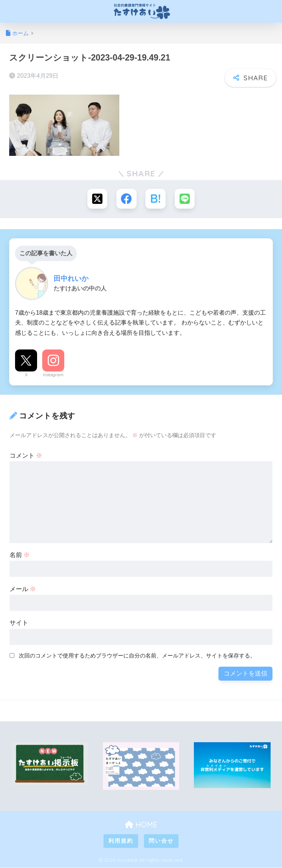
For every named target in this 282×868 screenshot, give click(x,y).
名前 (20, 555)
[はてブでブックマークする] (156, 199)
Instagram (53, 375)
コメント (26, 456)
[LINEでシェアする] (185, 199)
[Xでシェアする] (97, 199)
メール (23, 589)
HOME (141, 825)
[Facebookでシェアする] (126, 199)
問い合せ (161, 841)
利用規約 (121, 841)
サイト (19, 623)
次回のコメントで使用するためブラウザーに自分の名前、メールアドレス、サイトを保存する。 (137, 656)
